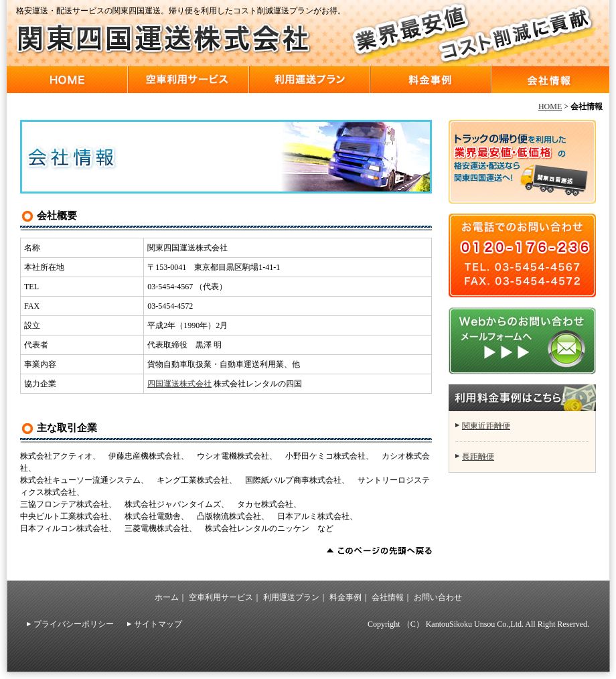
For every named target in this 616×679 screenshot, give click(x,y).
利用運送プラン (310, 80)
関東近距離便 (486, 426)
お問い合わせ (438, 597)
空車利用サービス (188, 80)
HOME (67, 80)
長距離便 (478, 457)
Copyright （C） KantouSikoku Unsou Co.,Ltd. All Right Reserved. (478, 624)
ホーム (167, 597)
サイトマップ (158, 624)
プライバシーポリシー (74, 624)
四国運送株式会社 (179, 384)
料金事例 (431, 80)
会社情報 (550, 80)
